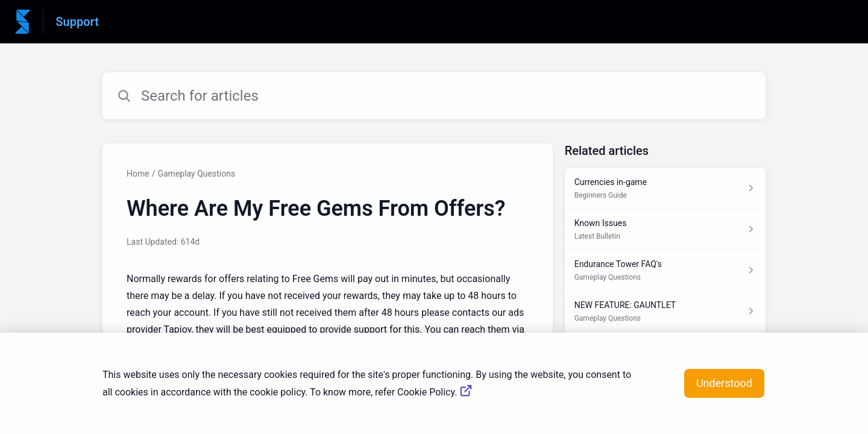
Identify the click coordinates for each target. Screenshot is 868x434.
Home (138, 174)
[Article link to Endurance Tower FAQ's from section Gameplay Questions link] (665, 270)
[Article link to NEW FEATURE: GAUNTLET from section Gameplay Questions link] (665, 311)
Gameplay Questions (196, 174)
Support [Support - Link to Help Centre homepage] (77, 22)
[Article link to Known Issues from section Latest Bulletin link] (665, 229)
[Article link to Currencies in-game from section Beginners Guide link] (665, 188)
